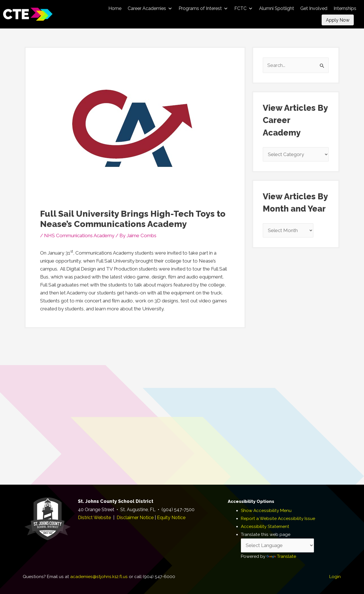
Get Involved (314, 8)
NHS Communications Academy (79, 235)
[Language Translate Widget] (278, 546)
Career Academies (150, 8)
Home (115, 8)
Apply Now (338, 20)
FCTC (244, 8)
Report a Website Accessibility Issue (278, 519)
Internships (345, 8)
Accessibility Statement (265, 527)
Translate (281, 556)
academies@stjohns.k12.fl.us (99, 577)
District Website (94, 518)
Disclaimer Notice (135, 518)
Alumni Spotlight (277, 8)
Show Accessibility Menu (266, 511)
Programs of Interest (203, 8)
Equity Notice (171, 518)
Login (335, 577)
